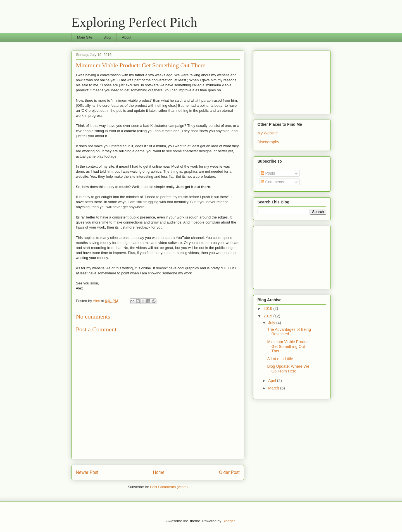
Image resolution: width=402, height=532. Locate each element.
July (272, 323)
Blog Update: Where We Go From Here (288, 369)
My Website (268, 133)
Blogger (229, 521)
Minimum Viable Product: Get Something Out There (289, 346)
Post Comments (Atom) (169, 487)
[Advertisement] (286, 81)
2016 (268, 308)
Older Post (229, 472)
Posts (268, 173)
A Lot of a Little (280, 359)
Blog (107, 37)
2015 (268, 316)
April (273, 381)
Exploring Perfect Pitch (135, 22)
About (127, 37)
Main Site (85, 37)
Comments (273, 182)
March (274, 388)
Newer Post (87, 472)
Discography (268, 142)
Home (159, 472)
